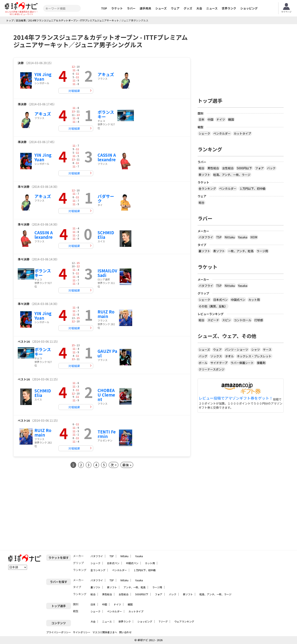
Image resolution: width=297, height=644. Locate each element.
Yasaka (243, 237)
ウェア (175, 8)
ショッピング (249, 8)
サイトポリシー (82, 632)
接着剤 (261, 363)
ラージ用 (262, 251)
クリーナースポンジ (212, 369)
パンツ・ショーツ (236, 350)
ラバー (131, 8)
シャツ (256, 350)
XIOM (254, 237)
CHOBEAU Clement (106, 395)
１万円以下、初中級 (252, 188)
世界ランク (229, 8)
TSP (219, 237)
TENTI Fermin (107, 434)
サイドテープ (219, 363)
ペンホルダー (222, 133)
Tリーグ (163, 621)
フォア (259, 168)
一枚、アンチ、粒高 (241, 251)
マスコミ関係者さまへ (105, 632)
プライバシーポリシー (59, 632)
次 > (114, 465)
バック (271, 168)
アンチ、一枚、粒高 (135, 587)
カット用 (254, 300)
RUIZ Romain (106, 314)
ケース (267, 350)
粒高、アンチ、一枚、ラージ (232, 175)
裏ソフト (204, 251)
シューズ (161, 8)
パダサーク (106, 198)
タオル (229, 356)
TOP (104, 8)
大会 (199, 8)
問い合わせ (125, 632)
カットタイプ (242, 133)
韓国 (231, 119)
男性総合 (213, 168)
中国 (210, 119)
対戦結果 (74, 91)
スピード (213, 320)
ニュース (212, 8)
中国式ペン (238, 300)
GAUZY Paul (107, 353)
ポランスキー (106, 114)
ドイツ (221, 119)
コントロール (243, 320)
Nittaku (230, 237)
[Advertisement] (48, 509)
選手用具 (145, 8)
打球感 (259, 320)
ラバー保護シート (242, 363)
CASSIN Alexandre (107, 157)
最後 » (127, 465)
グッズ (188, 8)
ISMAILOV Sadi (107, 273)
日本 (202, 119)
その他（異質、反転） (213, 306)
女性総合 (228, 168)
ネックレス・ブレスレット (254, 356)
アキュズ (106, 74)
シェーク (204, 133)
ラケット (117, 8)
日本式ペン (220, 300)
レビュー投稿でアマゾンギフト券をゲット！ (236, 398)
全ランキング (207, 188)
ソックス (216, 356)
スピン (226, 320)
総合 (202, 168)
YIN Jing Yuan (43, 77)
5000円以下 (244, 168)
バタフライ (206, 237)
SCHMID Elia (106, 235)
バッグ (203, 356)
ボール (203, 363)
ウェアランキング (184, 621)
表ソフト (204, 175)
